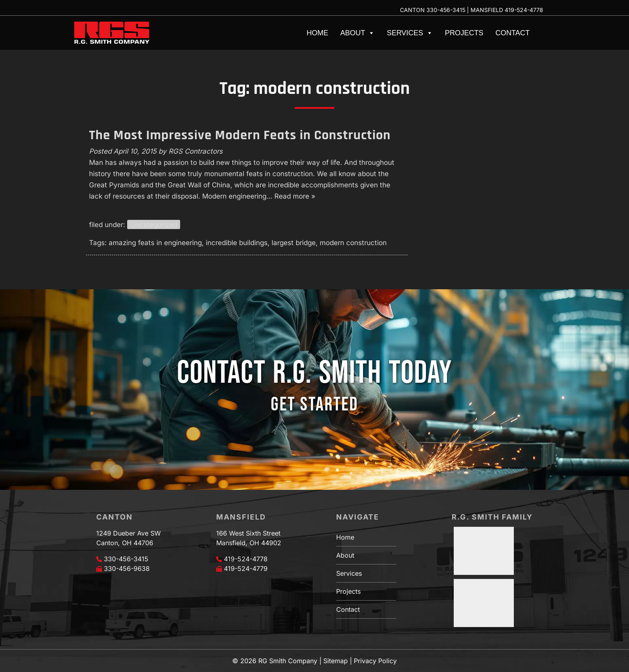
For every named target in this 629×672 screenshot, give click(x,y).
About (357, 33)
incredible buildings (237, 243)
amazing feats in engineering (155, 243)
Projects (464, 33)
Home (317, 33)
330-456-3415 (446, 10)
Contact (513, 33)
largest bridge (294, 243)
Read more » (295, 196)
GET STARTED (314, 405)
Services (410, 33)
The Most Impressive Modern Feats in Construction (240, 135)
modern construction (353, 243)
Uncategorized (154, 225)
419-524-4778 (524, 10)
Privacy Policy (375, 661)
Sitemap (336, 661)
